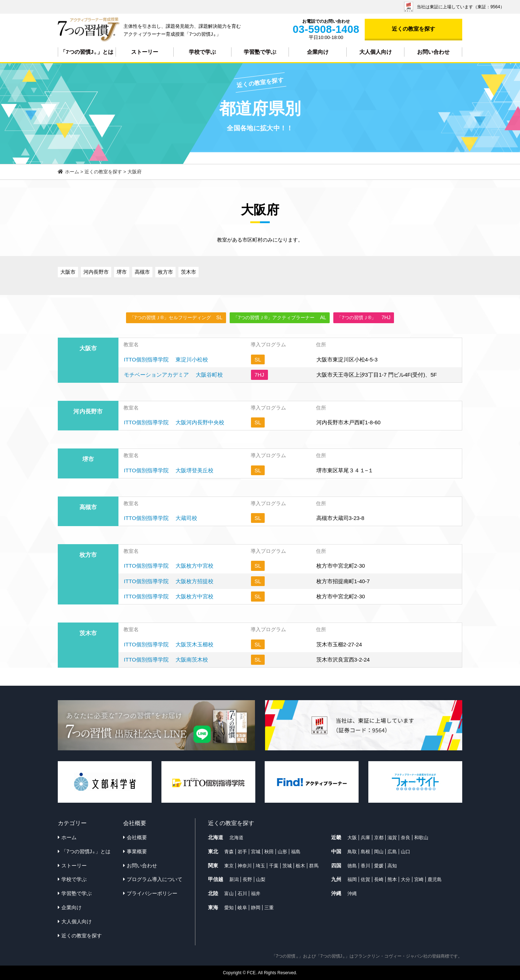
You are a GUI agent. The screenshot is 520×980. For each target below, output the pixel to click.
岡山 (379, 852)
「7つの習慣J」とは (87, 52)
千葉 (274, 866)
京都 (379, 838)
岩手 (242, 852)
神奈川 (245, 866)
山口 (406, 852)
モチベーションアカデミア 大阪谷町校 (173, 375)
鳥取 (352, 852)
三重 (269, 908)
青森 (229, 852)
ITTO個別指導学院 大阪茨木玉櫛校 (169, 644)
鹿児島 (435, 879)
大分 (406, 879)
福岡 (352, 879)
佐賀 (365, 879)
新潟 (234, 879)
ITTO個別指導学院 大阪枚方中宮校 (169, 566)
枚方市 (165, 272)
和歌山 (421, 838)
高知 (392, 866)
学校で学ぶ (202, 52)
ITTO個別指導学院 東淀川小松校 (166, 359)
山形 (282, 852)
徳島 (352, 866)
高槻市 (142, 272)
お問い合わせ (433, 52)
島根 (365, 852)
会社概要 (137, 837)
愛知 (229, 908)
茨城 (287, 866)
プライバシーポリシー (152, 893)
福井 (256, 894)
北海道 (236, 838)
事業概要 (137, 851)
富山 (229, 894)
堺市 (122, 272)
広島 (392, 852)
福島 (296, 852)
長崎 (379, 879)
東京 (229, 866)
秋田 (269, 852)
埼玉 (260, 866)
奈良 (406, 838)
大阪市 (68, 272)
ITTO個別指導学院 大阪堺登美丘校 (169, 470)
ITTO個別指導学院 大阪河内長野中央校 (174, 422)
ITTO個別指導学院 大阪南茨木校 (166, 660)
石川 (242, 894)
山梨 (261, 879)
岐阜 (242, 908)
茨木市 (188, 272)
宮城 (256, 852)
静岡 (256, 908)
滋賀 (392, 838)
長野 (247, 879)
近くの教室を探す (413, 29)
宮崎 (419, 879)
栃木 (300, 866)
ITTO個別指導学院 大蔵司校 (161, 518)
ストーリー (145, 52)
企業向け (318, 52)
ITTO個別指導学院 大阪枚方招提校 (169, 581)
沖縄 (352, 894)
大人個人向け (376, 52)
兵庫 (365, 838)
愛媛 (379, 866)
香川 (365, 866)
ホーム (69, 837)
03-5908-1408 (326, 29)
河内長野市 (96, 272)
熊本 (392, 879)
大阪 (352, 838)
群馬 (314, 866)
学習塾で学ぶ (260, 52)
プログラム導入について (155, 879)
